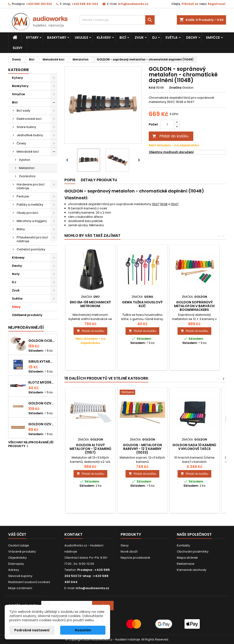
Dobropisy (16, 564)
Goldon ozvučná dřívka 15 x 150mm (42, 424)
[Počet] (167, 124)
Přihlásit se (190, 4)
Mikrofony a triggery (32, 221)
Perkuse (23, 196)
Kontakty (183, 545)
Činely (21, 143)
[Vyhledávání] (117, 20)
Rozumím (83, 630)
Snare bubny (26, 127)
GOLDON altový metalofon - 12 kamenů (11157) (90, 449)
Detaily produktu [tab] (99, 180)
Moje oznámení (20, 588)
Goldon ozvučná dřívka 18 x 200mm (42, 403)
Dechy (192, 38)
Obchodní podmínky (193, 552)
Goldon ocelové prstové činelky (42, 341)
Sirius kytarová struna (42, 362)
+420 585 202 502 (39, 4)
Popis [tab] (70, 180)
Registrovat (217, 4)
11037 (156, 204)
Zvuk (139, 38)
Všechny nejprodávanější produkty (31, 444)
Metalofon (27, 168)
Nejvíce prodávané (135, 558)
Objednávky (17, 558)
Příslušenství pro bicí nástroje (32, 239)
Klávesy (104, 38)
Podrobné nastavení (32, 630)
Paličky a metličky (30, 205)
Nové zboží (129, 552)
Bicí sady (23, 111)
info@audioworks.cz (133, 4)
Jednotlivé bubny (30, 135)
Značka (175, 88)
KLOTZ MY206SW (42, 382)
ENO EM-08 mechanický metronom (90, 304)
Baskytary (57, 38)
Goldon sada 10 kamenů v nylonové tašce (194, 447)
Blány (21, 229)
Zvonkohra (27, 176)
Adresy (14, 570)
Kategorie (19, 70)
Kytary (32, 38)
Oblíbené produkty (27, 315)
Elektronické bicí (29, 119)
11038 (164, 204)
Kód (152, 88)
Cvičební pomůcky (31, 249)
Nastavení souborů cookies (29, 582)
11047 (175, 204)
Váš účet (17, 534)
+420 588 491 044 (85, 4)
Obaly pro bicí (27, 213)
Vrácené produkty (22, 552)
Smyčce (213, 38)
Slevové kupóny (20, 576)
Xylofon (25, 160)
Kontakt (73, 534)
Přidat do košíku (170, 136)
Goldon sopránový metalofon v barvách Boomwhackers (194, 306)
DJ (154, 38)
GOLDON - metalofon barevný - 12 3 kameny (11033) (142, 449)
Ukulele (81, 38)
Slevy (17, 48)
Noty (16, 274)
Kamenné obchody (192, 570)
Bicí (123, 38)
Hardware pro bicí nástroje (31, 186)
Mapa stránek (187, 558)
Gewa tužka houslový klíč (142, 304)
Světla (171, 38)
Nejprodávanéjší (26, 327)
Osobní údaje (19, 545)
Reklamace (186, 564)
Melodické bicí (28, 152)
